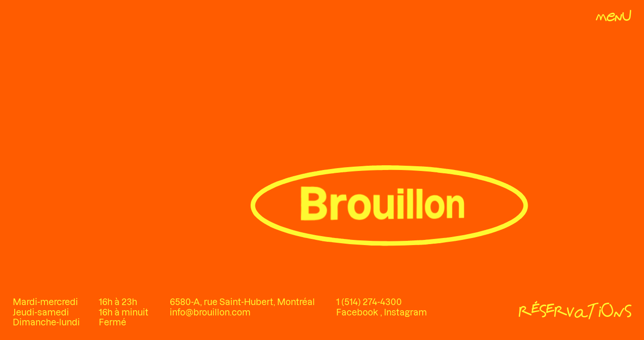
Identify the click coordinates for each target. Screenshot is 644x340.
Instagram (405, 312)
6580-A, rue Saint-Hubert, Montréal (242, 302)
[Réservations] (575, 313)
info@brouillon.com (210, 312)
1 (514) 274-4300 (369, 302)
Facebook (358, 312)
